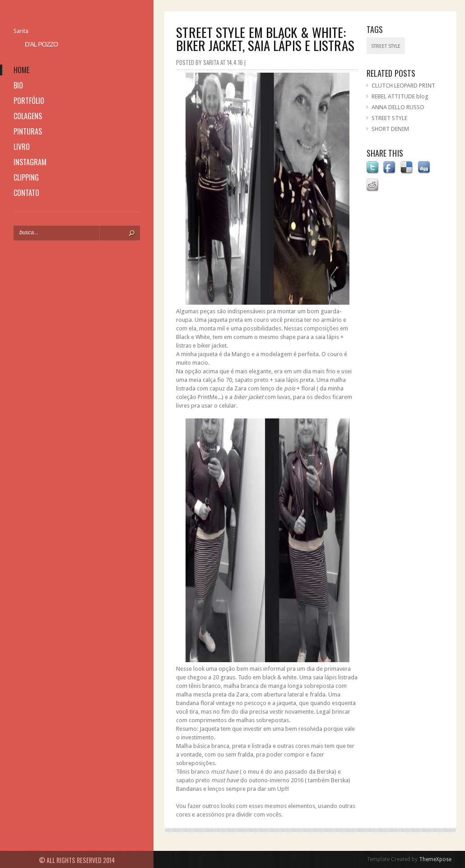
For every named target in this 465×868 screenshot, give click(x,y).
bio (18, 85)
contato (26, 193)
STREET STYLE (389, 118)
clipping (26, 177)
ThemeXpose (435, 859)
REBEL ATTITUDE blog (400, 96)
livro (22, 147)
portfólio (29, 101)
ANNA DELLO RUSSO (398, 107)
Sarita (21, 31)
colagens (28, 116)
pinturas (28, 131)
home (21, 70)
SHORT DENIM (390, 129)
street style (386, 46)
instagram (30, 162)
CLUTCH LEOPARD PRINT (403, 86)
